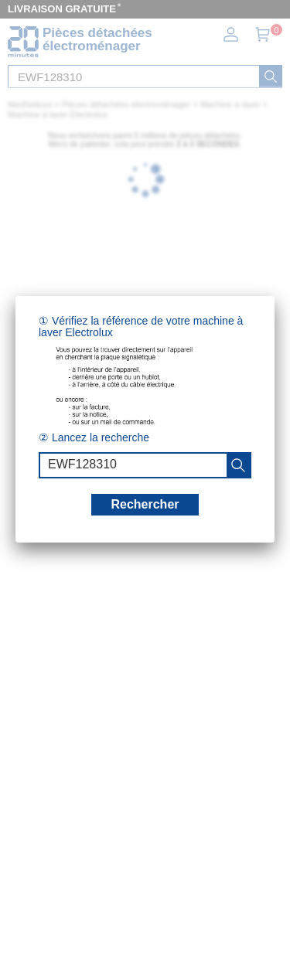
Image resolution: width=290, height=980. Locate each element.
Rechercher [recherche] (145, 504)
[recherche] (238, 465)
